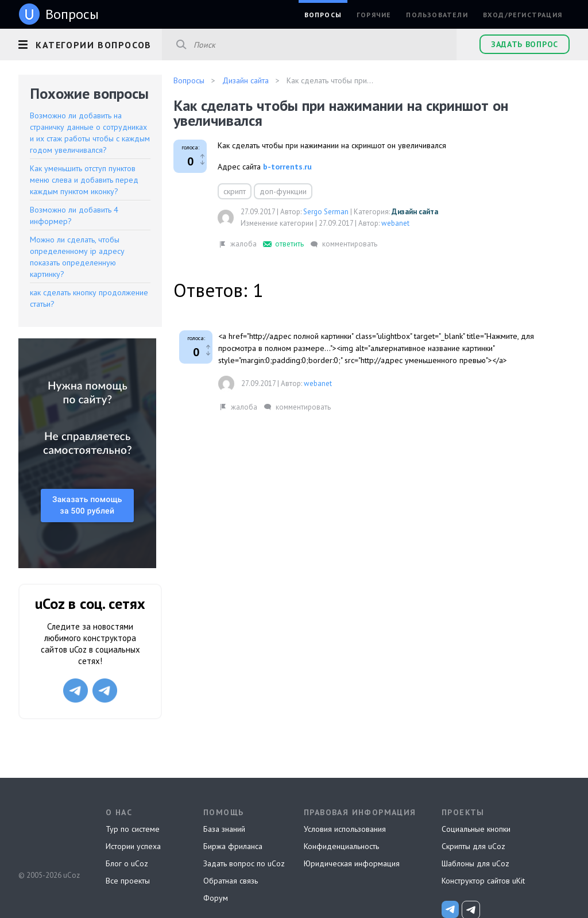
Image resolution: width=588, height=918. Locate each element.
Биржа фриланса (233, 846)
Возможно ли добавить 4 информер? (74, 215)
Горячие (374, 15)
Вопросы (323, 15)
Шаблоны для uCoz (475, 863)
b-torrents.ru (287, 167)
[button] (90, 43)
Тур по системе (133, 829)
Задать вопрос (525, 44)
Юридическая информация (352, 863)
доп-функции (283, 191)
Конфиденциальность (341, 846)
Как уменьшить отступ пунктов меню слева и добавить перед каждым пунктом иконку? (84, 180)
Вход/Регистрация (523, 15)
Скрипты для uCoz (473, 846)
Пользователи (437, 15)
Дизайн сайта (415, 212)
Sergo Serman (326, 212)
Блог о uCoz (127, 863)
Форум (216, 898)
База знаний (224, 829)
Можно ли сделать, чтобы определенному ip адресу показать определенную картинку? (77, 257)
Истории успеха (133, 846)
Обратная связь (231, 881)
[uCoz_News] (450, 909)
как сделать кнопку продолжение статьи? (89, 298)
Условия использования (345, 829)
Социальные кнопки (476, 829)
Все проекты (128, 881)
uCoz (49, 832)
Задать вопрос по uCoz (244, 863)
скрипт (235, 191)
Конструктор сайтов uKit (483, 881)
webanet (395, 223)
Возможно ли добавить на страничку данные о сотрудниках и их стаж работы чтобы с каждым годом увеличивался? (90, 133)
